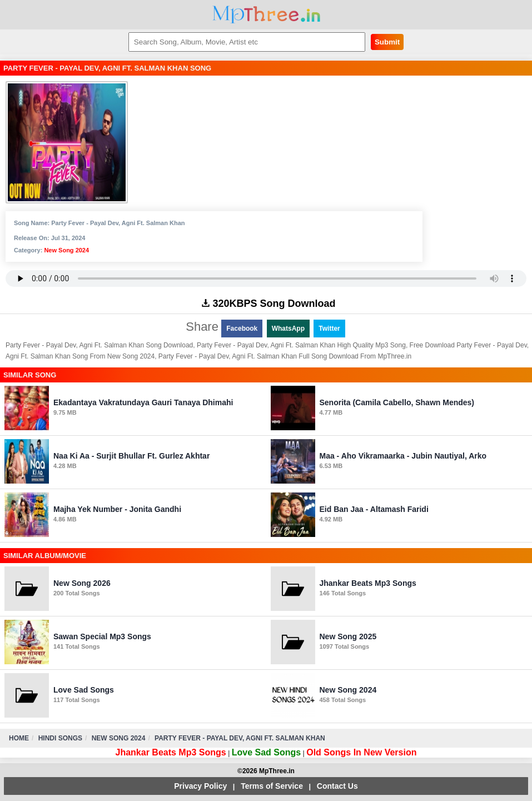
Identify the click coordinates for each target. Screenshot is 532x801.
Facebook (242, 329)
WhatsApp (288, 329)
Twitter (329, 329)
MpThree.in (266, 15)
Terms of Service (272, 786)
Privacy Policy (200, 786)
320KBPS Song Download (269, 304)
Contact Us (337, 786)
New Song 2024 (66, 250)
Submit (387, 42)
